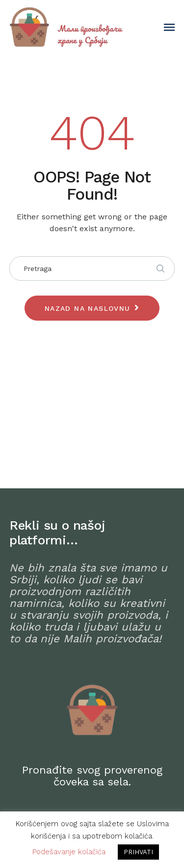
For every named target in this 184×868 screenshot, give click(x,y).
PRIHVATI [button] (138, 852)
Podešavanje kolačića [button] (69, 852)
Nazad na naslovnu (88, 308)
